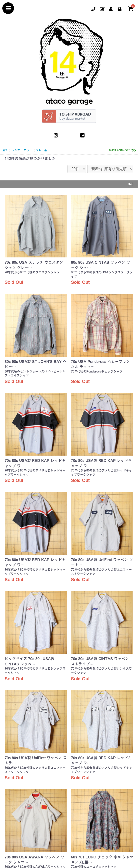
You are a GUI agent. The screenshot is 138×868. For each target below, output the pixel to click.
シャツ (16, 150)
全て (5, 150)
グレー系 (41, 150)
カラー (28, 150)
